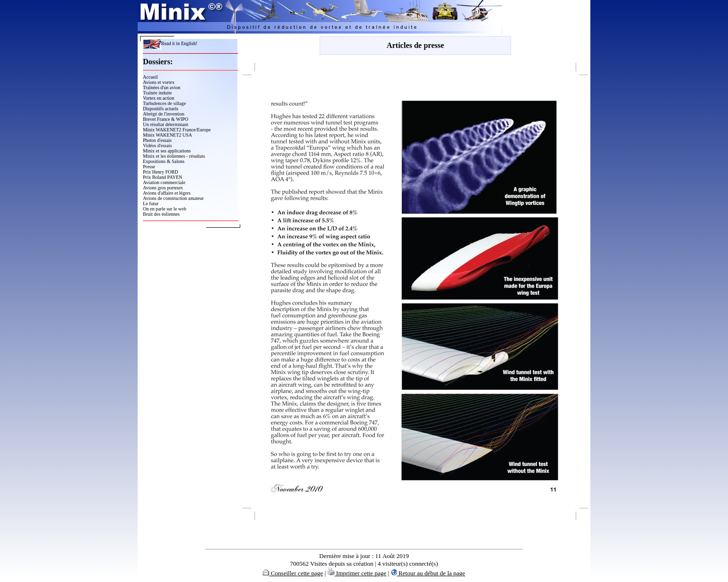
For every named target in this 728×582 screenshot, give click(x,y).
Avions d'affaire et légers (167, 193)
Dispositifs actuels (161, 109)
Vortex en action (159, 98)
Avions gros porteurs (163, 188)
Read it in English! (170, 43)
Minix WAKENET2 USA (168, 135)
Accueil (150, 77)
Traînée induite (157, 93)
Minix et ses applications (167, 151)
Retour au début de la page (428, 573)
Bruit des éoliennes (161, 214)
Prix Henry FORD (160, 172)
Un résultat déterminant (165, 124)
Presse (149, 167)
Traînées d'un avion (162, 87)
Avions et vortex (159, 82)
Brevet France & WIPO (166, 119)
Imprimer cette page (357, 573)
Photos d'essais (157, 140)
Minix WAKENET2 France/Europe (177, 130)
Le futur (151, 204)
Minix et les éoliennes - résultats (174, 156)
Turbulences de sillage (164, 103)
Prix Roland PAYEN (163, 177)
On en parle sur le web (164, 209)
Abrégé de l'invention (164, 114)
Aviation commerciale (164, 182)
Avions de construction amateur (173, 198)
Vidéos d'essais (157, 145)
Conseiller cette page (293, 573)
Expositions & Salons (164, 161)
